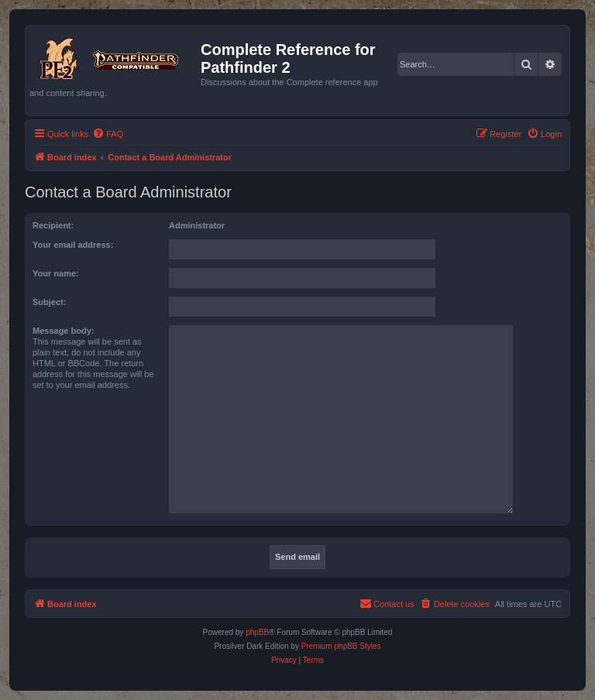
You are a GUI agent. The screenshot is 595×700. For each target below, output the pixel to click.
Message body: (63, 331)
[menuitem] (108, 134)
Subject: (49, 302)
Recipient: (53, 225)
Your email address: (73, 245)
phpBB (257, 632)
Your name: (56, 273)
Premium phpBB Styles (341, 646)
